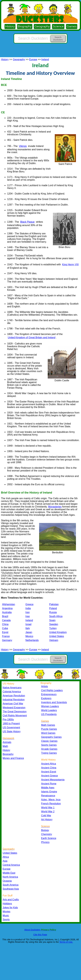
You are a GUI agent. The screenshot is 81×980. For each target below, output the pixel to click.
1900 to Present (11, 723)
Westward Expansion (14, 708)
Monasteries (55, 507)
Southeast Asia (11, 889)
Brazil (5, 616)
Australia (7, 612)
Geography (42, 26)
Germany (7, 640)
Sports (6, 919)
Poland (53, 608)
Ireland (45, 59)
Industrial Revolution (14, 700)
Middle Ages (48, 788)
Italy (28, 628)
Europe (33, 59)
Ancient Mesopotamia (53, 780)
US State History (12, 731)
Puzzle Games (49, 729)
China (5, 624)
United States (57, 636)
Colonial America (12, 692)
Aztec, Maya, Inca (51, 800)
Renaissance (48, 796)
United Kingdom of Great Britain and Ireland (31, 337)
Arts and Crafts (11, 900)
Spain (52, 620)
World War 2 (48, 812)
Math (5, 746)
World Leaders (49, 710)
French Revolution (51, 804)
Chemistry (47, 834)
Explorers (46, 698)
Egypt (5, 632)
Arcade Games (49, 749)
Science (58, 26)
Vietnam (54, 640)
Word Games (48, 733)
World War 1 (48, 808)
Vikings (23, 146)
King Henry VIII (70, 264)
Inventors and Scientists (54, 702)
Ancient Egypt (49, 772)
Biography (25, 26)
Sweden (54, 624)
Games (72, 26)
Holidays (7, 904)
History (10, 26)
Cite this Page (40, 935)
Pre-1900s (8, 720)
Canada (6, 620)
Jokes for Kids (10, 908)
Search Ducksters (58, 38)
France (6, 636)
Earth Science (49, 838)
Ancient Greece (49, 776)
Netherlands (32, 640)
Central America (11, 865)
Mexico (29, 636)
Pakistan (54, 604)
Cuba (5, 628)
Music (6, 916)
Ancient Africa (49, 764)
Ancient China (49, 768)
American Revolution (14, 696)
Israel (28, 624)
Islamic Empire (49, 792)
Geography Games (51, 737)
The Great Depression (15, 712)
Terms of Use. (66, 942)
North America (10, 877)
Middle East (9, 873)
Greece (29, 604)
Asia (5, 861)
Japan (29, 632)
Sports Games (49, 745)
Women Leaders (50, 706)
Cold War (46, 816)
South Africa (56, 616)
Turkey (53, 628)
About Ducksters (32, 930)
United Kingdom (58, 632)
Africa (6, 857)
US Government (11, 727)
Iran (28, 612)
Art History (47, 820)
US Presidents (49, 714)
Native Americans (12, 688)
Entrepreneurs (49, 694)
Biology (45, 830)
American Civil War (13, 704)
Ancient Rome (49, 784)
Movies (6, 912)
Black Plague (27, 222)
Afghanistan (9, 604)
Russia (53, 612)
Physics (45, 842)
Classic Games (49, 741)
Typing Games (49, 753)
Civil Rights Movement (15, 716)
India (28, 608)
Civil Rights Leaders (52, 690)
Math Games (48, 725)
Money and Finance (13, 758)
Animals (7, 742)
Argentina (7, 608)
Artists (44, 686)
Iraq (28, 616)
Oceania (7, 881)
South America (11, 885)
